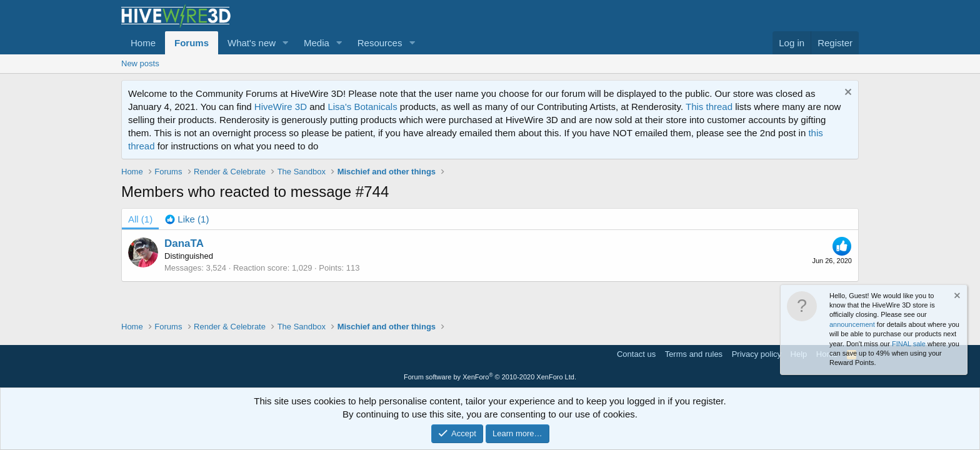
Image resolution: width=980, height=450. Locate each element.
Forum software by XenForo (490, 377)
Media (317, 43)
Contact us (636, 354)
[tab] (187, 219)
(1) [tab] (140, 219)
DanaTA (184, 243)
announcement (852, 324)
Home (143, 43)
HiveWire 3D (281, 107)
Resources (380, 43)
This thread (709, 107)
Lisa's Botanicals (362, 107)
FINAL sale (909, 344)
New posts (140, 63)
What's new (252, 43)
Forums (192, 43)
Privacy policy (757, 354)
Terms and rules (694, 354)
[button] (286, 43)
